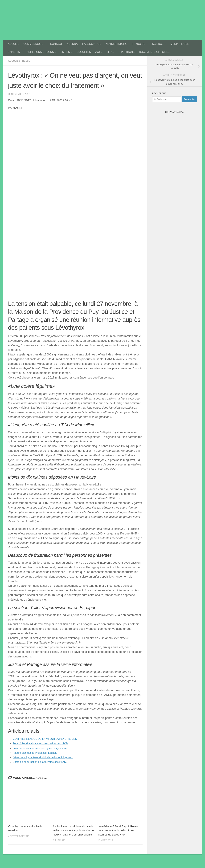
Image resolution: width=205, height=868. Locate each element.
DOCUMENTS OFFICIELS (154, 52)
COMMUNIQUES (33, 44)
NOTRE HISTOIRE (117, 44)
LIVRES (65, 52)
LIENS (110, 52)
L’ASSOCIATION (92, 44)
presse (27, 61)
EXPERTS (14, 52)
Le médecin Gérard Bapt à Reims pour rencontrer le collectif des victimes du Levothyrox (118, 831)
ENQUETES (84, 52)
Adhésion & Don (175, 112)
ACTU (99, 52)
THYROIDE (139, 44)
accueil (14, 61)
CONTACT (56, 44)
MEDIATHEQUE (180, 44)
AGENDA (72, 44)
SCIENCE (158, 44)
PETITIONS (128, 52)
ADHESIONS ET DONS (40, 52)
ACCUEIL (13, 44)
